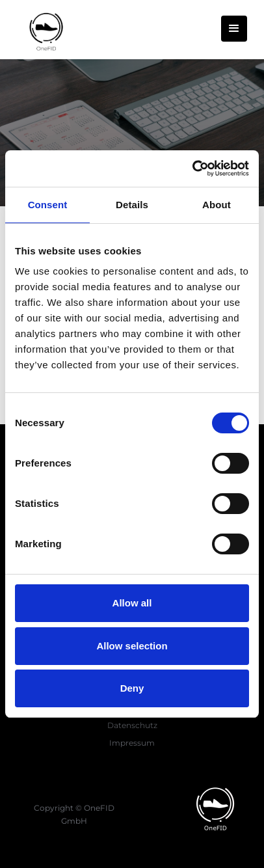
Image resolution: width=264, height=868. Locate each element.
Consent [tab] (48, 205)
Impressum (132, 743)
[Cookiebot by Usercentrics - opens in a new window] (192, 169)
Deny (132, 688)
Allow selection (132, 646)
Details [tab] (132, 205)
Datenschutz (132, 725)
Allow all (132, 603)
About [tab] (217, 205)
